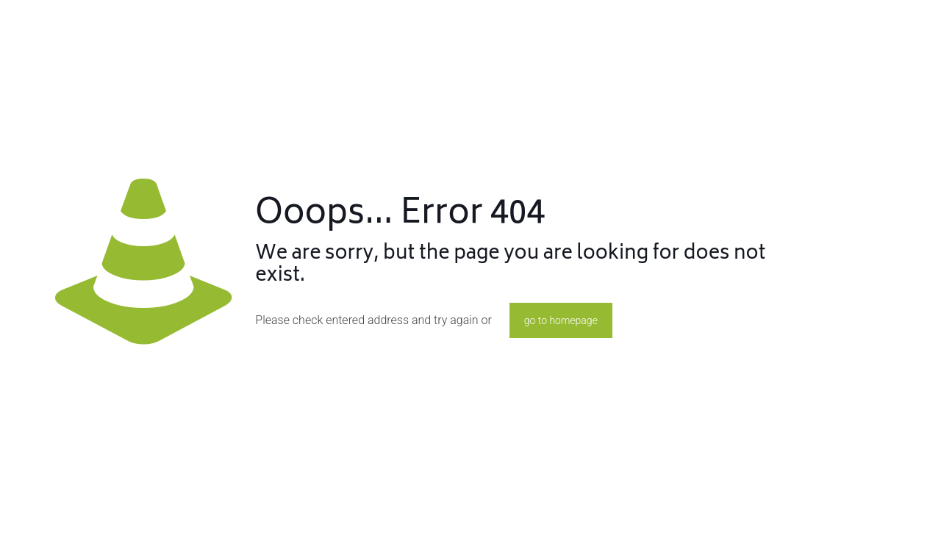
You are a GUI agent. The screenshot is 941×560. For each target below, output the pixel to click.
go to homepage (561, 320)
